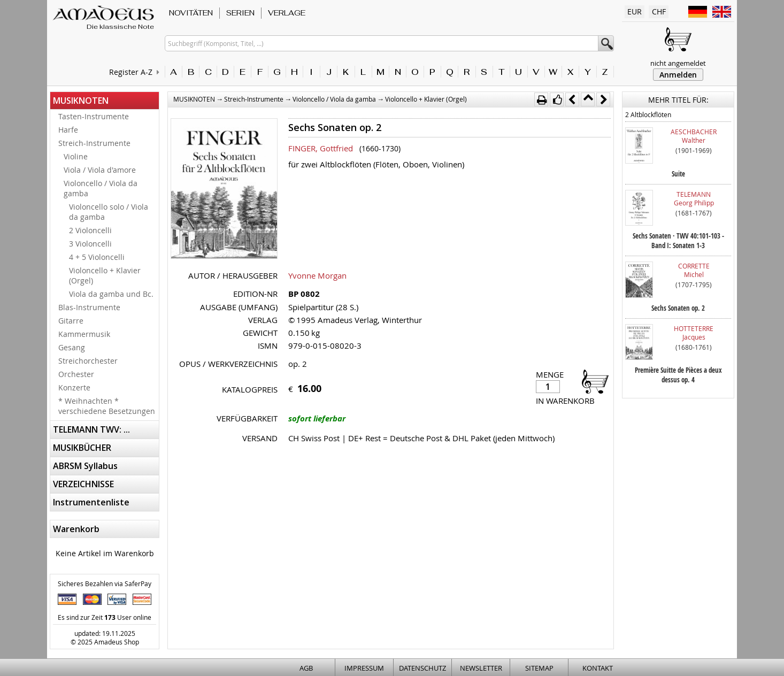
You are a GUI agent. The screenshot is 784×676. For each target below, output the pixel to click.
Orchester (76, 374)
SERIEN (240, 13)
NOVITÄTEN (191, 13)
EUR (635, 11)
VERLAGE (287, 13)
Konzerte (74, 387)
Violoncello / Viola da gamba (101, 188)
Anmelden (678, 75)
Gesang (72, 347)
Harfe (68, 130)
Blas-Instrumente (89, 307)
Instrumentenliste (91, 502)
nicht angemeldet (678, 63)
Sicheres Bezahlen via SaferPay (105, 583)
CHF (659, 11)
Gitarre (71, 321)
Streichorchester (88, 361)
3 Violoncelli (90, 244)
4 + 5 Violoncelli (97, 257)
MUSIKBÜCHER (82, 448)
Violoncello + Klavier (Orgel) (105, 275)
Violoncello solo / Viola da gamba (109, 212)
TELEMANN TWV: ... (91, 429)
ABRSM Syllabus (85, 466)
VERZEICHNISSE (83, 484)
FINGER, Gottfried (321, 148)
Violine (76, 156)
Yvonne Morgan (317, 275)
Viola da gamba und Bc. (111, 294)
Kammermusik (84, 334)
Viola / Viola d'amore (100, 170)
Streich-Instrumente (94, 143)
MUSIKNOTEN (81, 101)
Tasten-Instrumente (94, 116)
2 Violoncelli (90, 230)
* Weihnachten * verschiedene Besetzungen (107, 406)
